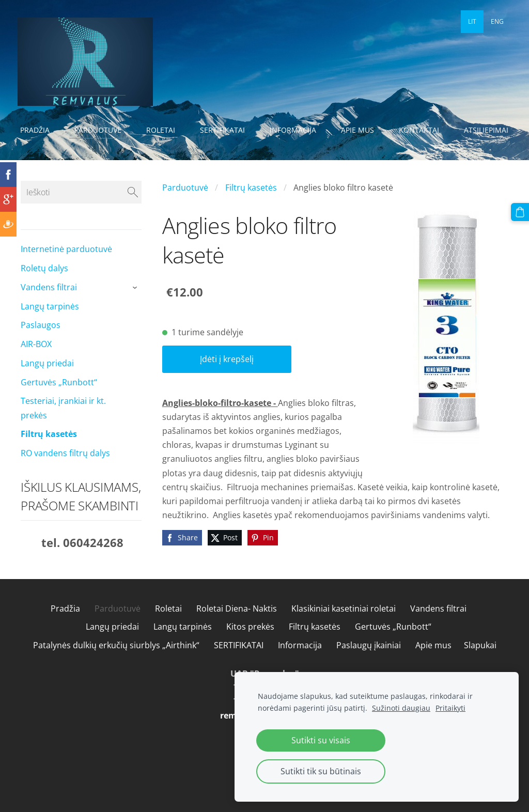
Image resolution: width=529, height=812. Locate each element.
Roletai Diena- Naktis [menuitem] (237, 622)
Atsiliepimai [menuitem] (45, 148)
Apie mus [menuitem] (361, 130)
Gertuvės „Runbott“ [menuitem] (59, 396)
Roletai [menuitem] (164, 130)
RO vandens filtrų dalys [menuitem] (65, 466)
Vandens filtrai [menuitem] (49, 301)
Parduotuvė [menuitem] (101, 130)
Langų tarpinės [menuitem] (50, 320)
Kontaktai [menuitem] (422, 130)
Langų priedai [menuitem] (47, 377)
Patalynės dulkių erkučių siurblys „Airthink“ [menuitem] (116, 659)
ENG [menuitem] (497, 21)
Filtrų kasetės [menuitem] (49, 447)
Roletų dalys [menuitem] (44, 282)
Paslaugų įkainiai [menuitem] (369, 659)
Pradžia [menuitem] (38, 130)
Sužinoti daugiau (401, 708)
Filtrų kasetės (251, 201)
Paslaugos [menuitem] (41, 338)
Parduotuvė (185, 201)
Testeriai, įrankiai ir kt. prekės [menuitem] (63, 421)
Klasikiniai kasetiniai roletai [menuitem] (344, 622)
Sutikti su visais (321, 740)
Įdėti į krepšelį (227, 372)
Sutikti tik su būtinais (321, 771)
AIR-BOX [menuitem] (36, 357)
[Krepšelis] (520, 212)
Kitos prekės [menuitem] (250, 640)
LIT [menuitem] (472, 21)
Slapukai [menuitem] (480, 659)
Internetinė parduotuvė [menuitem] (66, 262)
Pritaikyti (450, 708)
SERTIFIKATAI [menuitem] (225, 130)
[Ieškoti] (81, 206)
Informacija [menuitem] (296, 130)
